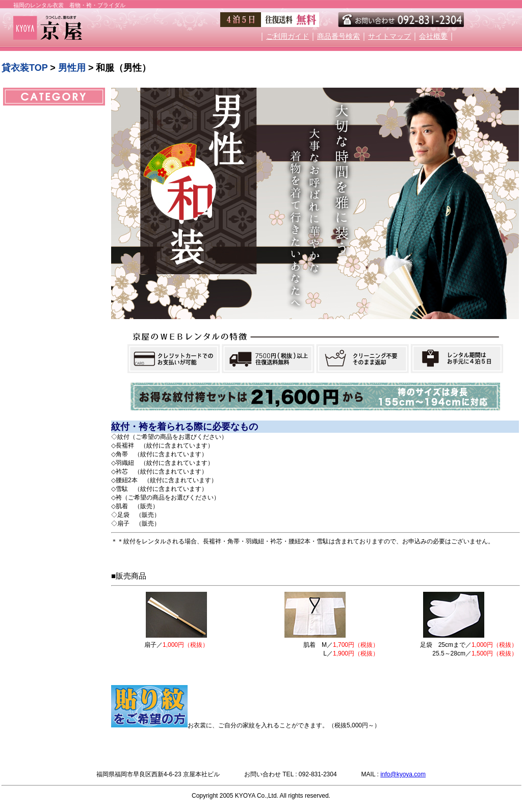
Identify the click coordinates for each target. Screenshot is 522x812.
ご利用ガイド (288, 36)
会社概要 (433, 36)
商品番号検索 (338, 36)
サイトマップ (389, 36)
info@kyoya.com (403, 774)
